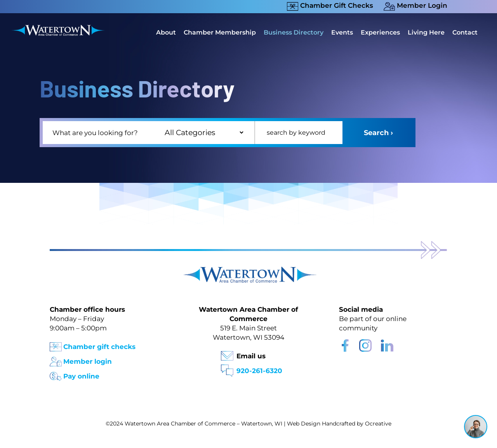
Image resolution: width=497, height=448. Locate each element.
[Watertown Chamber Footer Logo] (248, 270)
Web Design (304, 424)
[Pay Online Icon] (56, 374)
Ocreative (378, 424)
